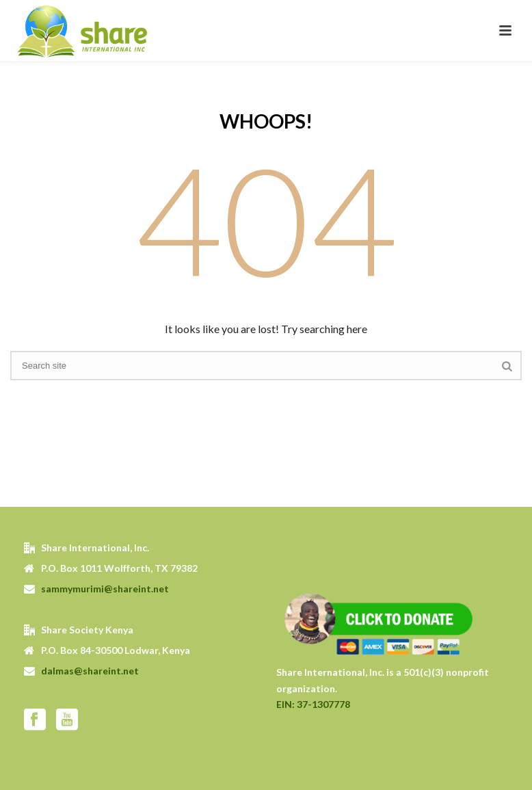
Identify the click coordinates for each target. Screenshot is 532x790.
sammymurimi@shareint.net (105, 589)
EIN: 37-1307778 (313, 704)
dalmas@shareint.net (90, 671)
